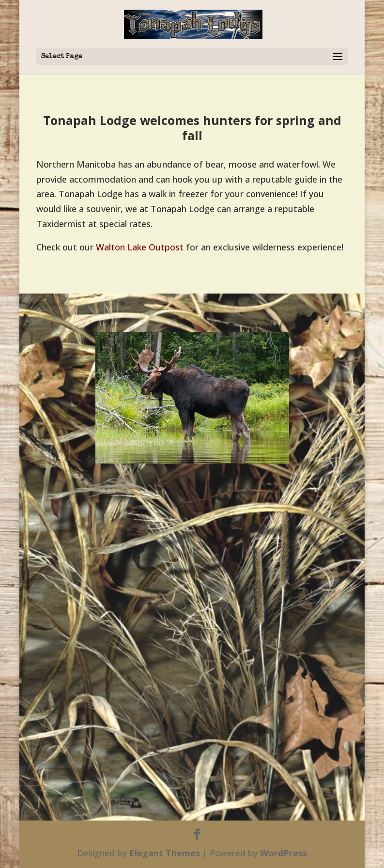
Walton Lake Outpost (140, 247)
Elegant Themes (165, 853)
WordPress (284, 853)
